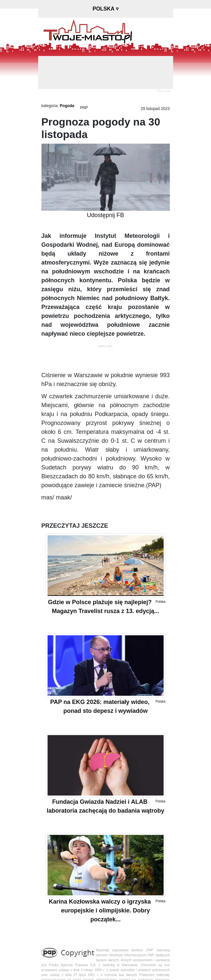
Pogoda (67, 106)
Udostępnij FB (105, 215)
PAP (84, 108)
